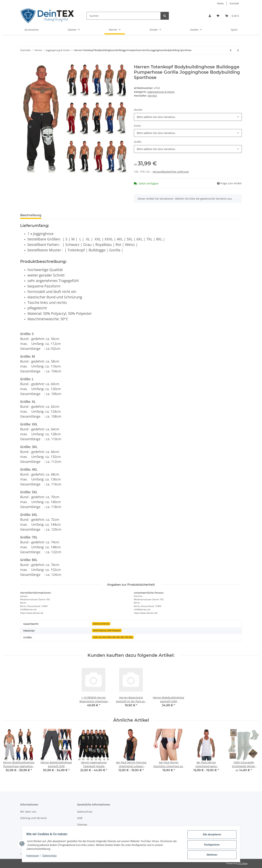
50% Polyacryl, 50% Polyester (107, 630)
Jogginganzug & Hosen (161, 92)
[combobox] (188, 117)
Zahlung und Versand (33, 818)
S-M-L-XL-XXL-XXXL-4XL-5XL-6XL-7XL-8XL (113, 637)
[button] (210, 16)
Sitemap (82, 825)
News (220, 3)
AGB (80, 818)
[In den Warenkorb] (23, 62)
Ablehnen (210, 855)
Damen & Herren (101, 624)
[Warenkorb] (232, 16)
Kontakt (234, 3)
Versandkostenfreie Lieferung (171, 172)
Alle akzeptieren (210, 836)
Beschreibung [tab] (31, 215)
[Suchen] (124, 16)
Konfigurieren (210, 846)
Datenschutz (85, 812)
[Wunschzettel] (218, 16)
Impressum (34, 857)
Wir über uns (28, 812)
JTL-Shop (243, 863)
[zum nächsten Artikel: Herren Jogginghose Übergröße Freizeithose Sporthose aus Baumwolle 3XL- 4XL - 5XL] (238, 50)
